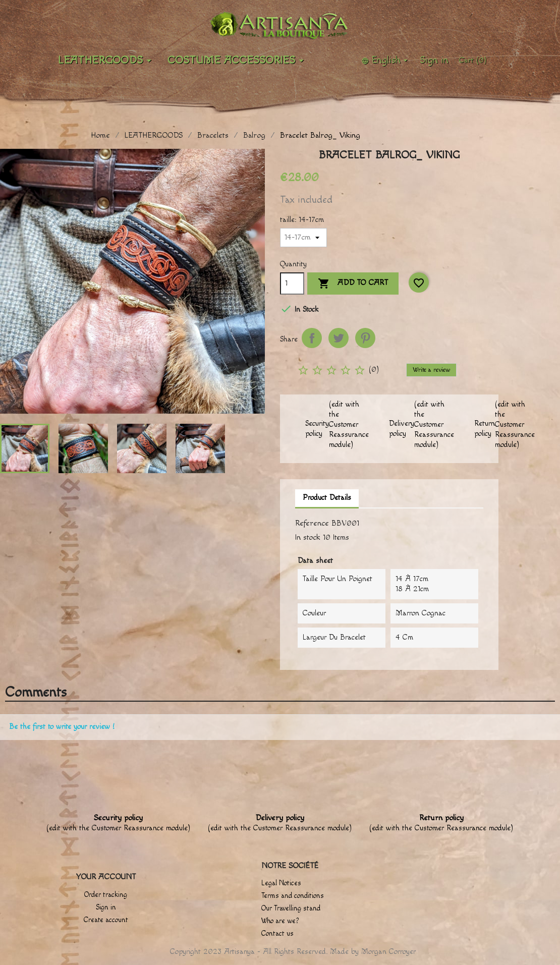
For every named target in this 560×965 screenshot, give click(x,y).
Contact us (277, 934)
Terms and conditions (293, 896)
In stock (308, 537)
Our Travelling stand (291, 909)
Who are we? (280, 921)
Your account (106, 877)
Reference (312, 523)
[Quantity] (292, 283)
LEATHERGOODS (106, 60)
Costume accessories (237, 60)
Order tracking (106, 895)
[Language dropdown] (386, 61)
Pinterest (365, 338)
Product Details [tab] (327, 498)
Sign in (106, 907)
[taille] (303, 238)
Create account (106, 920)
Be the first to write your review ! (62, 727)
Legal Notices (281, 883)
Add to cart (353, 284)
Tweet (339, 338)
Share (312, 338)
